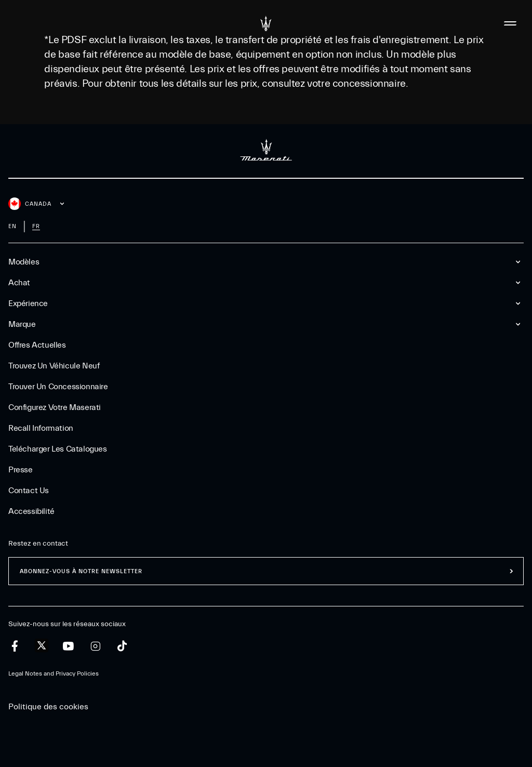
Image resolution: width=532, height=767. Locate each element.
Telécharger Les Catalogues (58, 449)
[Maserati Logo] (266, 23)
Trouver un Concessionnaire (58, 387)
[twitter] (42, 646)
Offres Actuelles (37, 345)
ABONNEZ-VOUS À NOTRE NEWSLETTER (81, 571)
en (12, 226)
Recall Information (41, 428)
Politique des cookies (48, 707)
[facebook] (15, 646)
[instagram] (95, 646)
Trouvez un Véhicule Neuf (54, 366)
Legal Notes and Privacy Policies (54, 673)
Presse (21, 470)
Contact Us (29, 491)
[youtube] (68, 646)
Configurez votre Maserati (55, 407)
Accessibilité (31, 511)
